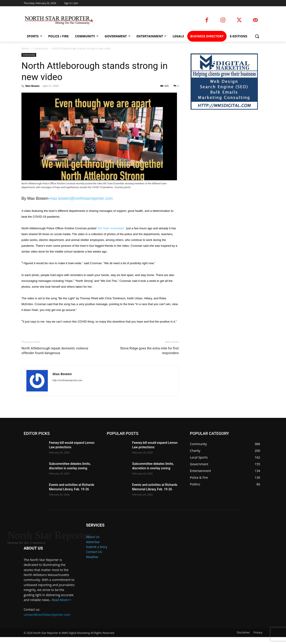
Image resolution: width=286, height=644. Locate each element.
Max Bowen (32, 86)
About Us (93, 537)
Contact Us (94, 552)
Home (25, 48)
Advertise (93, 542)
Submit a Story (97, 547)
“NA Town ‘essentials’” (111, 228)
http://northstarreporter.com (67, 380)
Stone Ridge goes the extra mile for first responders (149, 351)
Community (41, 48)
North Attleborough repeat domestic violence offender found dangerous (55, 351)
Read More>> (62, 607)
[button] (257, 36)
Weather (92, 557)
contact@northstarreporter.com (47, 622)
